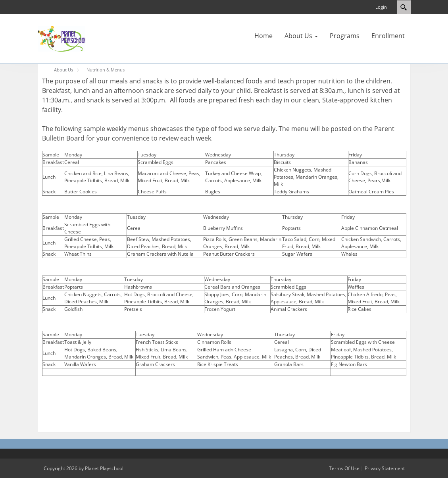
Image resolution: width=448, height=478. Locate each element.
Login (381, 7)
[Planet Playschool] (62, 38)
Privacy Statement (385, 468)
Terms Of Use (344, 468)
